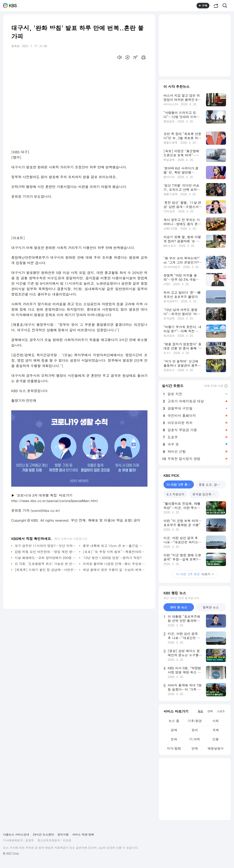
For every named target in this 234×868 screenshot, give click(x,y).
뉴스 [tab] (200, 711)
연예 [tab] (210, 711)
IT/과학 (195, 739)
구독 (203, 6)
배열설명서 (216, 748)
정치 (195, 730)
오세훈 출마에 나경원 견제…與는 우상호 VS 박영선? (114, 564)
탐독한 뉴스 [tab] (211, 607)
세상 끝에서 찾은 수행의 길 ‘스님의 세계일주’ (114, 570)
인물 (216, 739)
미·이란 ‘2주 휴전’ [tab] (179, 485)
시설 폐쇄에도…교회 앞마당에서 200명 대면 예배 (46, 558)
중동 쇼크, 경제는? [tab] (212, 485)
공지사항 (63, 834)
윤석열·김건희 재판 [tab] (205, 494)
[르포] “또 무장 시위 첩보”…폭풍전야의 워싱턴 (114, 552)
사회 (216, 721)
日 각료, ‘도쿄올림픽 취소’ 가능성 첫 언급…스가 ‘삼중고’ (46, 564)
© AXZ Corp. (11, 854)
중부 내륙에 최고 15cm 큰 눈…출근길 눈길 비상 (114, 546)
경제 (174, 730)
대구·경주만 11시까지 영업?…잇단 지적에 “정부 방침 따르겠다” (46, 546)
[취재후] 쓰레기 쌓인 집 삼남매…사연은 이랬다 (46, 570)
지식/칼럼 (174, 748)
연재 (195, 748)
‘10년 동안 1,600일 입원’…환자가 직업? (112, 558)
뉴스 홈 (174, 721)
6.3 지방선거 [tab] (175, 494)
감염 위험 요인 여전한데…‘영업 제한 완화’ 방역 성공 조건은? (46, 552)
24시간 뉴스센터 (43, 834)
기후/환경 (195, 721)
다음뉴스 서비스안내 (16, 834)
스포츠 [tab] (221, 711)
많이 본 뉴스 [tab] (179, 607)
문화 (174, 739)
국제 (216, 730)
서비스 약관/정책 (83, 834)
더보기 (195, 574)
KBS (13, 6)
